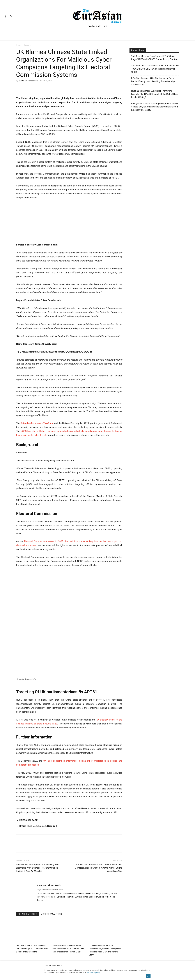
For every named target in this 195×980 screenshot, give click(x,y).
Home (19, 45)
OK (148, 976)
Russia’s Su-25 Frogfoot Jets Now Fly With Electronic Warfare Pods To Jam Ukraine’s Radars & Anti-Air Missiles (38, 822)
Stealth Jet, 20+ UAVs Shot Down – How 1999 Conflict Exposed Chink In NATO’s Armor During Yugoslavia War (99, 822)
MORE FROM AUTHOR (51, 868)
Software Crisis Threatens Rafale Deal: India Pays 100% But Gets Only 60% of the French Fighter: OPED (68, 902)
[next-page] (23, 915)
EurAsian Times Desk (28, 81)
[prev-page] (18, 915)
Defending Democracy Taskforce (37, 423)
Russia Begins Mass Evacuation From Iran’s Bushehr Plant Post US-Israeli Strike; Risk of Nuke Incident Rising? (155, 94)
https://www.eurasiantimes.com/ (50, 843)
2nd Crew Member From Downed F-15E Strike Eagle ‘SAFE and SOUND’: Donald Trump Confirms (32, 902)
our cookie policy (93, 973)
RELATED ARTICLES (27, 868)
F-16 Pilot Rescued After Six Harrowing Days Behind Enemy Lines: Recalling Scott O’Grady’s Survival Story (153, 81)
